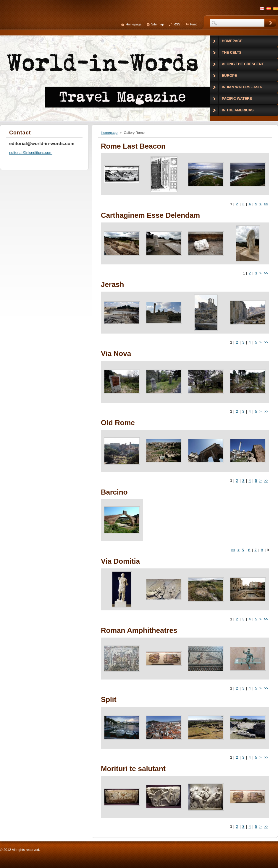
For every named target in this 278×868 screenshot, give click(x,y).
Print (193, 24)
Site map (157, 24)
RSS (177, 24)
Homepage (109, 133)
